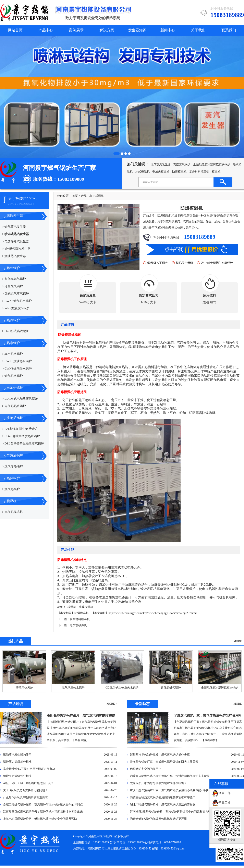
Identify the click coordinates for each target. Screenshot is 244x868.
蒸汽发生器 (15, 216)
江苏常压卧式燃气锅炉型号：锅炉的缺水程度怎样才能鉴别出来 (43, 812)
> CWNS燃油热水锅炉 (17, 361)
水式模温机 (143, 172)
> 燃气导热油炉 (12, 466)
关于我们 (198, 30)
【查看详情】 (80, 740)
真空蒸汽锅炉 (182, 164)
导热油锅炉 (15, 455)
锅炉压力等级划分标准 (17, 762)
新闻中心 (168, 30)
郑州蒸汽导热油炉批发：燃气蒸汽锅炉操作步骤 (160, 755)
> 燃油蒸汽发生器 (14, 256)
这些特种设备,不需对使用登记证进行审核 (29, 769)
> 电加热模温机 (12, 512)
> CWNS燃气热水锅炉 (17, 301)
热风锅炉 (13, 478)
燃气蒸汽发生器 (161, 164)
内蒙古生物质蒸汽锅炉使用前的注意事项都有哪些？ (163, 797)
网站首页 (15, 30)
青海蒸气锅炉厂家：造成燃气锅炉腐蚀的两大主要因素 (164, 762)
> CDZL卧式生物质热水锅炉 (21, 436)
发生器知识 (137, 30)
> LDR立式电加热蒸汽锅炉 (20, 399)
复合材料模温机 (199, 172)
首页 (75, 196)
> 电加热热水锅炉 (14, 406)
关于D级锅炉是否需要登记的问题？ (25, 790)
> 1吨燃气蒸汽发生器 (16, 249)
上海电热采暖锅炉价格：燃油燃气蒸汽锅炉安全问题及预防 (40, 819)
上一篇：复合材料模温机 (74, 619)
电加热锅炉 (15, 388)
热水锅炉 (13, 343)
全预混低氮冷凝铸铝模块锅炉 (212, 164)
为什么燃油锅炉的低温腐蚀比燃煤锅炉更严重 (158, 819)
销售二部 (221, 802)
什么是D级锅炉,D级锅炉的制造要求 (25, 797)
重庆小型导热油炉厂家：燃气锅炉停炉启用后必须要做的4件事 (169, 790)
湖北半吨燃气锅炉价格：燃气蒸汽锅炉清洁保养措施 (163, 805)
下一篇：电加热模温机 (73, 625)
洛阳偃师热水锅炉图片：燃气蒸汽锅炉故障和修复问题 (81, 716)
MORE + (239, 641)
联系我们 (229, 30)
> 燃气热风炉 (11, 489)
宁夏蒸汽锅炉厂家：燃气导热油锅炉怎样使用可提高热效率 (208, 716)
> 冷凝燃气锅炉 (12, 286)
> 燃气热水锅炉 (12, 376)
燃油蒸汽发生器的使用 (17, 755)
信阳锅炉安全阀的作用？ (146, 769)
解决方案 (107, 30)
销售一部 (221, 793)
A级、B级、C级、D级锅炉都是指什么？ (28, 783)
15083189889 (199, 237)
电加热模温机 (161, 172)
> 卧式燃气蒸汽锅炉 (15, 294)
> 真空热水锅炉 (12, 354)
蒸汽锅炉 (13, 320)
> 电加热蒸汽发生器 (15, 241)
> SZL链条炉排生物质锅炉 (20, 429)
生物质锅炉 (15, 418)
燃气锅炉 (13, 268)
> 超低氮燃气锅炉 (14, 279)
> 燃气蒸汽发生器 (14, 227)
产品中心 (46, 30)
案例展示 (76, 30)
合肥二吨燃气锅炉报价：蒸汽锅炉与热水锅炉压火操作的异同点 (43, 805)
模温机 (216, 172)
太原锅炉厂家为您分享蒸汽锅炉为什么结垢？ (158, 783)
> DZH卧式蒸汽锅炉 (16, 331)
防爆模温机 (179, 172)
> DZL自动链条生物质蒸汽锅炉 (23, 443)
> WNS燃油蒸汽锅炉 (16, 308)
